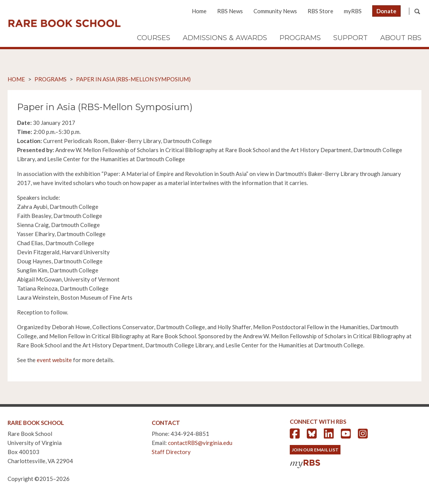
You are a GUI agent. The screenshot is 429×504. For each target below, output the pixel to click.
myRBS (353, 11)
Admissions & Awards (225, 38)
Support (351, 38)
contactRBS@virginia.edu (200, 443)
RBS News (230, 11)
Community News (275, 11)
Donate (386, 11)
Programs (300, 38)
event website (54, 360)
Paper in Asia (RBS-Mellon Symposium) (133, 79)
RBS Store (320, 11)
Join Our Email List (315, 450)
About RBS (401, 38)
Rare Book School (64, 23)
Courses (154, 38)
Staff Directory (171, 452)
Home (199, 11)
